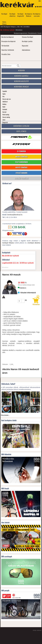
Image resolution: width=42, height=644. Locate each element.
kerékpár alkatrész (34, 243)
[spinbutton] (20, 301)
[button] (23, 300)
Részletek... (5, 415)
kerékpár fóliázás (8, 243)
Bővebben (19, 30)
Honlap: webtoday (37, 630)
